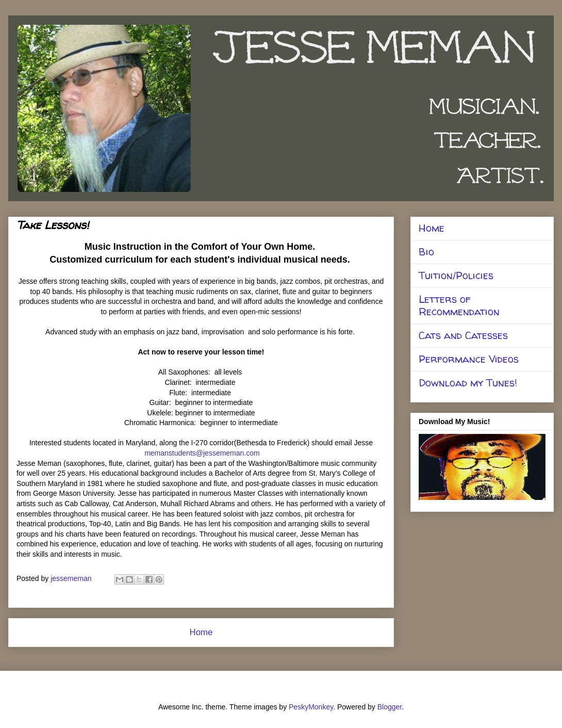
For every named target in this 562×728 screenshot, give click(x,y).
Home (201, 632)
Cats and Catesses (463, 335)
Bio (426, 252)
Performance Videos (469, 359)
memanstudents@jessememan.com (202, 453)
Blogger (390, 707)
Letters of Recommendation (459, 305)
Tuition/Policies (456, 275)
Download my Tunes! (468, 383)
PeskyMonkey (311, 707)
